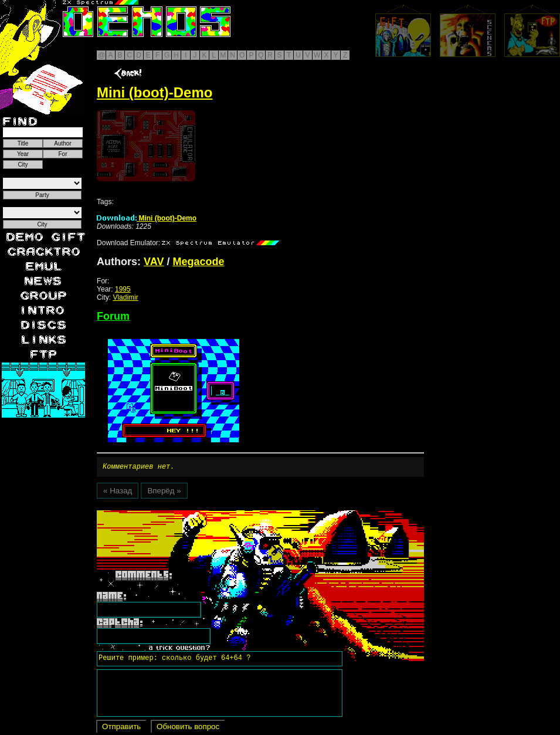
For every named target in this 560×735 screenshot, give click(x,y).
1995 (123, 289)
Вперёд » (164, 492)
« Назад (118, 492)
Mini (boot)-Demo (147, 218)
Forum (113, 316)
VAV (154, 262)
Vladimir (125, 297)
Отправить (121, 728)
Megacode (198, 262)
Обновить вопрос (188, 728)
